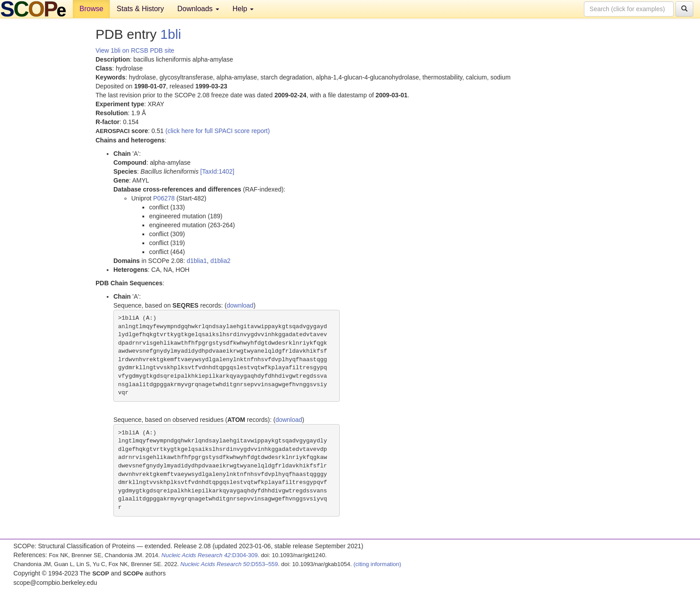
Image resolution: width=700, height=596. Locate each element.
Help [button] (243, 9)
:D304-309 (210, 555)
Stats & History (140, 9)
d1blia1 (197, 261)
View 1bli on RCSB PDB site (135, 50)
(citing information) (377, 564)
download (240, 305)
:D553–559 (229, 564)
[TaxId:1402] (217, 171)
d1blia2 (220, 261)
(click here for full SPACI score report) (218, 131)
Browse (91, 9)
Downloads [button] (198, 9)
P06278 (164, 198)
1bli (171, 34)
